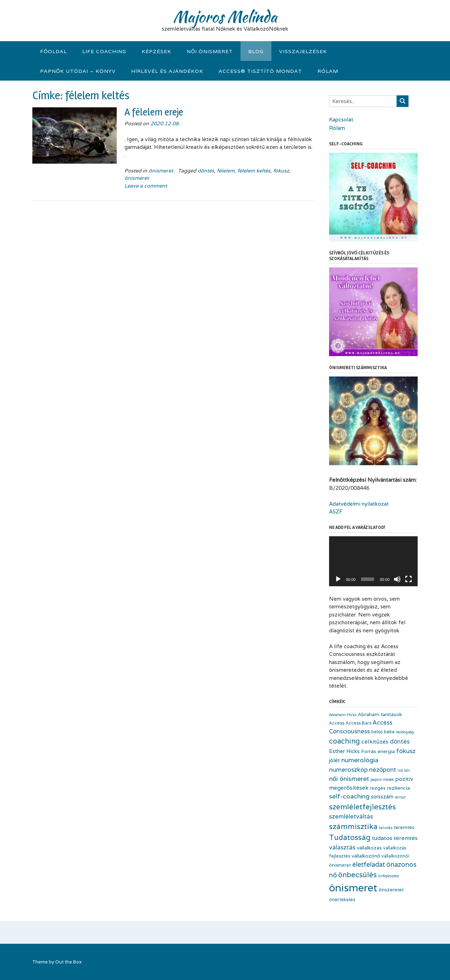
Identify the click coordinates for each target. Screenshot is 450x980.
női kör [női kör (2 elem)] (404, 770)
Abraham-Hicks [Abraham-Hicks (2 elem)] (343, 715)
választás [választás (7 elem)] (342, 847)
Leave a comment (146, 186)
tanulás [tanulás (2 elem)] (386, 828)
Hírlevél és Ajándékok (167, 71)
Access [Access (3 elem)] (337, 723)
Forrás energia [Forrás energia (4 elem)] (378, 751)
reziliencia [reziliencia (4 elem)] (398, 788)
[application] (373, 561)
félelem (226, 171)
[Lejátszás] (338, 579)
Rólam (328, 71)
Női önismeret (210, 51)
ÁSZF (336, 511)
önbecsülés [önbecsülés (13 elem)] (358, 875)
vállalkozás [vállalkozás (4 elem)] (369, 848)
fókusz (281, 171)
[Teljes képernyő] (409, 579)
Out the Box (68, 962)
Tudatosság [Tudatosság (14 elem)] (350, 837)
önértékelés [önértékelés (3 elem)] (342, 900)
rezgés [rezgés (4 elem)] (378, 788)
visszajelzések (303, 51)
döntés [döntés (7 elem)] (400, 741)
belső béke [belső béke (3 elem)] (383, 732)
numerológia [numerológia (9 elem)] (360, 760)
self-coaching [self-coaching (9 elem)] (349, 796)
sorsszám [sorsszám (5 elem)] (382, 796)
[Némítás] (397, 579)
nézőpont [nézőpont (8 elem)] (383, 769)
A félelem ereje (154, 112)
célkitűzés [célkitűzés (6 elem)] (375, 742)
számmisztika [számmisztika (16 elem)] (353, 826)
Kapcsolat (341, 119)
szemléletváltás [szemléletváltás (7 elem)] (351, 816)
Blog (256, 51)
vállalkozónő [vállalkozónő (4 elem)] (366, 856)
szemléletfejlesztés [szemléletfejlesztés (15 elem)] (362, 807)
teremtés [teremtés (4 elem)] (404, 827)
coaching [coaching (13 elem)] (345, 741)
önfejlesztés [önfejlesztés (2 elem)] (388, 876)
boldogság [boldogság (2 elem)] (405, 732)
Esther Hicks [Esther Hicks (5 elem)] (344, 751)
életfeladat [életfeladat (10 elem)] (369, 864)
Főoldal (53, 51)
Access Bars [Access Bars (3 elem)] (358, 723)
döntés (206, 171)
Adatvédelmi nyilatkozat (359, 504)
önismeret (161, 171)
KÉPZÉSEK (156, 51)
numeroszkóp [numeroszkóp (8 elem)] (348, 769)
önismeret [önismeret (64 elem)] (353, 887)
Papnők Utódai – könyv (78, 71)
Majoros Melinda (225, 17)
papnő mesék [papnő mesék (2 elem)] (382, 779)
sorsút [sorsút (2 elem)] (400, 797)
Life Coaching (104, 51)
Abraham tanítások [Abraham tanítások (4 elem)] (380, 714)
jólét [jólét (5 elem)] (335, 760)
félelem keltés (254, 171)
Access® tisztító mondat (260, 71)
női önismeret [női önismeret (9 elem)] (349, 779)
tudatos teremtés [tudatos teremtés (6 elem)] (395, 838)
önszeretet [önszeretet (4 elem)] (391, 890)
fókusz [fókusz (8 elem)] (406, 751)
